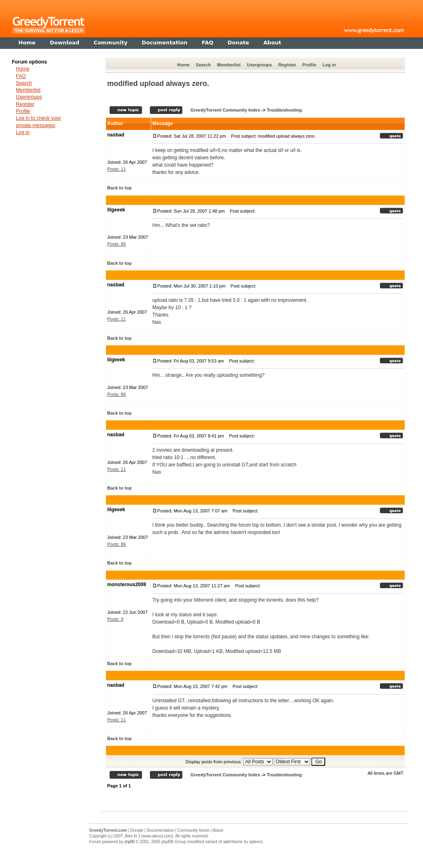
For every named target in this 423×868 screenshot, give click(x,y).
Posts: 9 (115, 619)
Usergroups (260, 65)
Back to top (119, 188)
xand (227, 842)
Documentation (160, 830)
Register (287, 65)
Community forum (193, 830)
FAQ (21, 76)
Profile (309, 65)
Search (204, 65)
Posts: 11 (117, 169)
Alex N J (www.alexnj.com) (149, 836)
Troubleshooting (284, 110)
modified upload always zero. (158, 84)
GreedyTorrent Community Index (225, 110)
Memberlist (229, 65)
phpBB (129, 842)
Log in (329, 65)
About (218, 830)
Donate (137, 830)
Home (184, 65)
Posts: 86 (117, 244)
